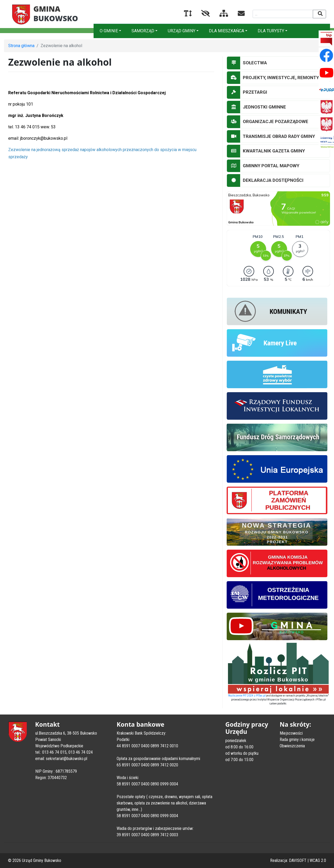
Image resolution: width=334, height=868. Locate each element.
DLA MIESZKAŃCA (227, 31)
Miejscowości (291, 733)
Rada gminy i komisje (297, 740)
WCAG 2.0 (318, 860)
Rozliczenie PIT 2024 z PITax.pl (247, 696)
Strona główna (21, 46)
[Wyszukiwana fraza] (283, 14)
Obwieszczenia (292, 746)
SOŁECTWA (247, 63)
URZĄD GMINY (182, 31)
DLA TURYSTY (271, 31)
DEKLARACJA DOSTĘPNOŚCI (265, 180)
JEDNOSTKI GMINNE (256, 107)
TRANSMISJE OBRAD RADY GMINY (271, 137)
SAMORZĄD (143, 31)
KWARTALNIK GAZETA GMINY (266, 151)
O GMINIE (109, 31)
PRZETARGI (247, 92)
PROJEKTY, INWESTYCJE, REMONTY (273, 78)
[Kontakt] (237, 14)
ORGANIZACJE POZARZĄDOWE (268, 122)
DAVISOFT (298, 860)
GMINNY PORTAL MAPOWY (263, 166)
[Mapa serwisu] (220, 14)
